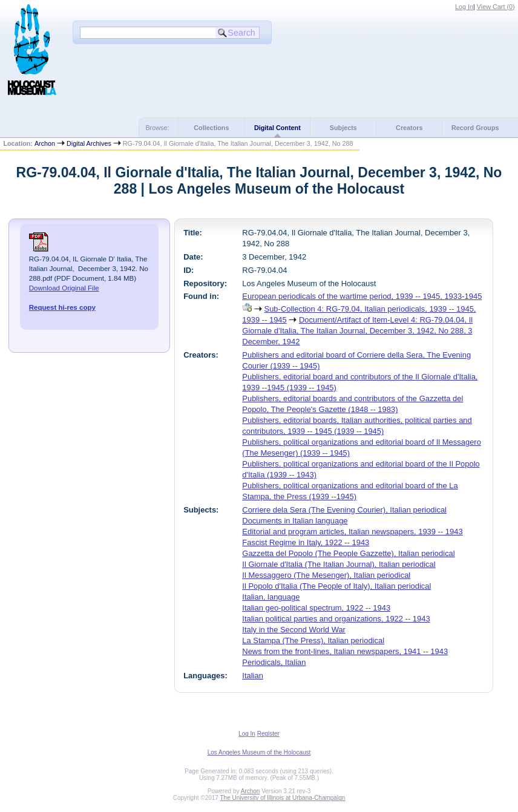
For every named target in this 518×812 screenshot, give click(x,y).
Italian (253, 676)
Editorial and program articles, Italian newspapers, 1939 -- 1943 (352, 532)
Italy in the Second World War (294, 630)
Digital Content (277, 128)
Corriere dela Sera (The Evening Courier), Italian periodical (344, 510)
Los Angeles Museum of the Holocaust (259, 752)
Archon (45, 143)
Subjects (343, 128)
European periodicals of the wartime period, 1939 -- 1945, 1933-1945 (362, 296)
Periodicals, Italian (274, 662)
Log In (464, 7)
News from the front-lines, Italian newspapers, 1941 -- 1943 (345, 651)
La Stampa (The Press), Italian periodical (313, 640)
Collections (211, 128)
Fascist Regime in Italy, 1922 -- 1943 (306, 542)
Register (268, 734)
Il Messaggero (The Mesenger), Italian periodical (326, 575)
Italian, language (271, 597)
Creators (409, 128)
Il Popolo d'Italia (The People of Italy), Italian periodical (336, 586)
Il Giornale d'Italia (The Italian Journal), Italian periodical (339, 564)
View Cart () (496, 7)
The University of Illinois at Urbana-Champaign (283, 798)
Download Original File (64, 288)
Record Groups (475, 128)
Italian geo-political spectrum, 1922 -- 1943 (316, 608)
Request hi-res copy (62, 307)
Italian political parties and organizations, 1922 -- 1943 (336, 619)
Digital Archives (89, 143)
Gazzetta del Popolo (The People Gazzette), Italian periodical (348, 553)
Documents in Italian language (295, 521)
